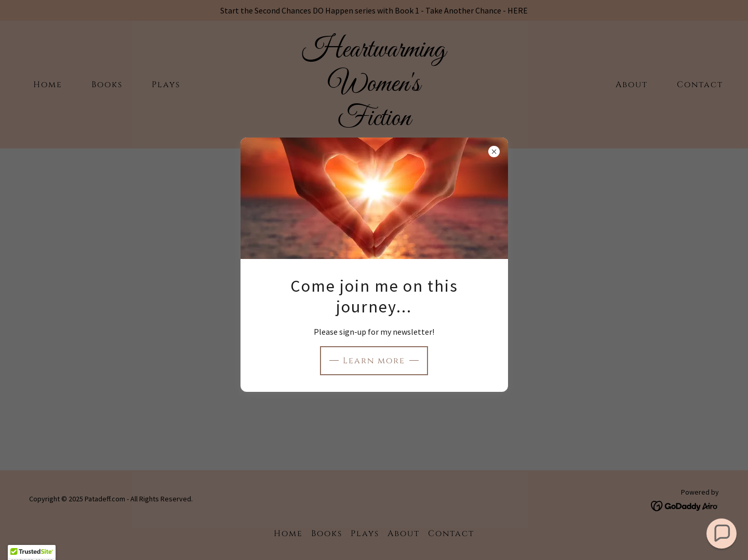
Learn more (374, 361)
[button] (722, 534)
